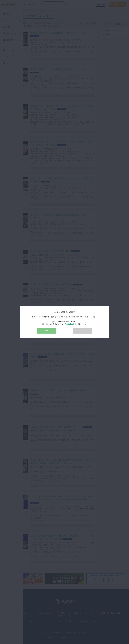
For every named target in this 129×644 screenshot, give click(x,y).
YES (47, 331)
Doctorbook (70, 324)
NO (83, 331)
